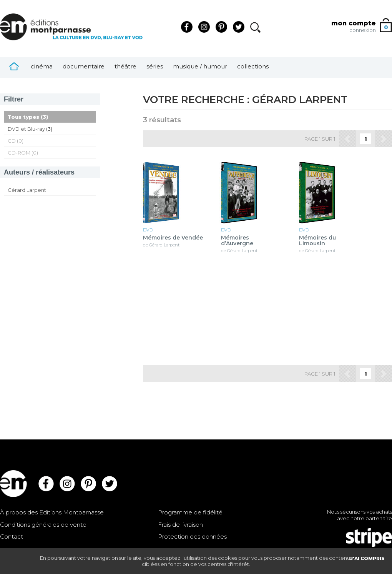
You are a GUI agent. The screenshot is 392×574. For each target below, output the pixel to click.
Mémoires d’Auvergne (237, 241)
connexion (363, 30)
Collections (253, 66)
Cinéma (42, 66)
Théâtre (125, 66)
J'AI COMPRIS (367, 558)
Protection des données (192, 537)
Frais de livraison (180, 525)
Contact (12, 537)
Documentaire (84, 66)
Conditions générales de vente (43, 525)
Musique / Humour (200, 66)
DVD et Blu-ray (26, 129)
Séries (155, 66)
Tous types (23, 117)
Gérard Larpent (27, 190)
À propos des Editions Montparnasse (52, 512)
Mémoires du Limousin (317, 241)
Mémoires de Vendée (173, 238)
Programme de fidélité (190, 512)
